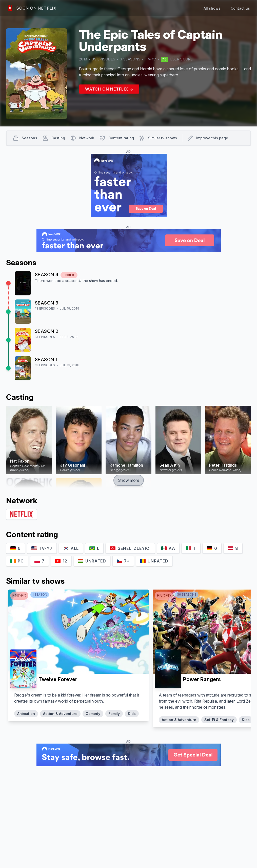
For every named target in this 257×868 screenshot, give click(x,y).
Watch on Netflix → (109, 89)
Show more (129, 480)
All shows (212, 8)
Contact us (240, 8)
